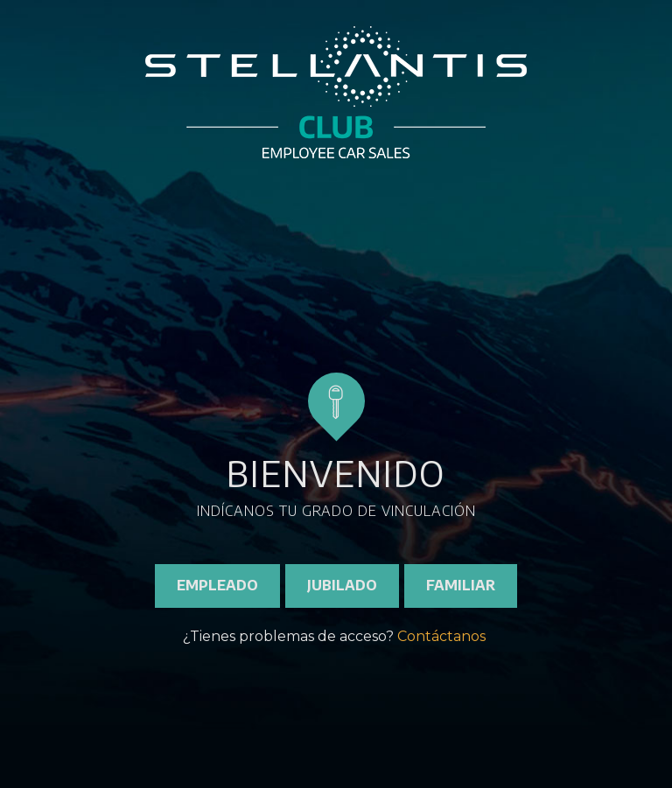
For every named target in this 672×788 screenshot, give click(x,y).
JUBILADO (342, 585)
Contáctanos (441, 636)
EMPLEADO (217, 585)
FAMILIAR (461, 585)
